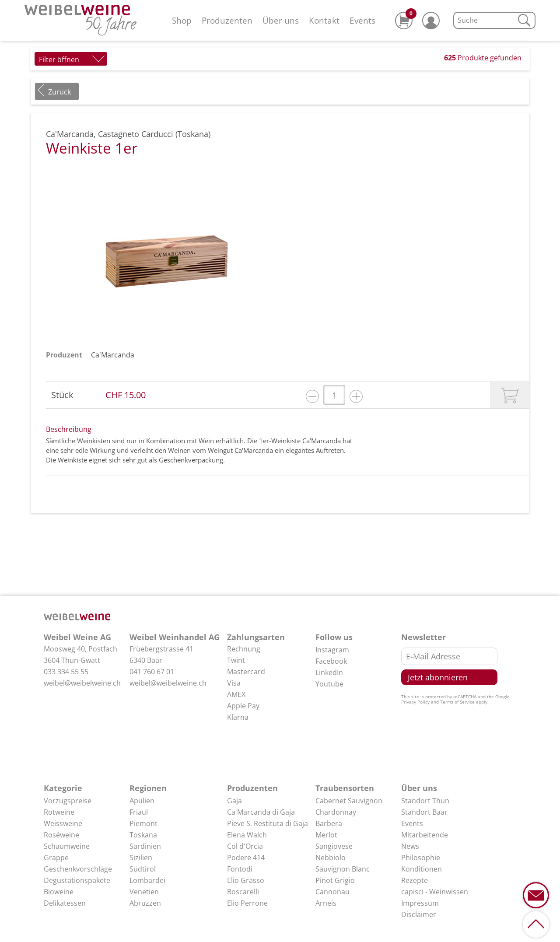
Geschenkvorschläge (78, 869)
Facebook (331, 661)
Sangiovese (334, 846)
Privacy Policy (415, 702)
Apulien (142, 801)
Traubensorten (345, 788)
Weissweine (63, 823)
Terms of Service (457, 702)
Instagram (332, 650)
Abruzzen (145, 903)
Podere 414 (246, 858)
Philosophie (421, 858)
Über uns (281, 20)
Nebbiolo (331, 858)
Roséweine (61, 835)
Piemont (143, 823)
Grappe (56, 858)
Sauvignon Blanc (343, 869)
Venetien (144, 892)
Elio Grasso (246, 880)
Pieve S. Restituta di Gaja (268, 823)
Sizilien (141, 858)
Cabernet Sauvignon (349, 801)
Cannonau (332, 892)
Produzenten (227, 20)
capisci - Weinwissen (435, 892)
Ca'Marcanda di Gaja (261, 812)
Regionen (148, 788)
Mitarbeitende (425, 835)
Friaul (139, 812)
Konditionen (422, 869)
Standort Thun (425, 801)
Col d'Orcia (245, 846)
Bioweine (59, 892)
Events (362, 20)
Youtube (329, 684)
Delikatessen (65, 903)
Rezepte (415, 880)
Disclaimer (419, 914)
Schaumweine (67, 846)
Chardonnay (336, 812)
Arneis (326, 903)
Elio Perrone (247, 903)
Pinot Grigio (335, 880)
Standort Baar (424, 812)
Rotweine (59, 812)
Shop (182, 20)
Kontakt (324, 20)
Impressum (420, 903)
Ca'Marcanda (113, 355)
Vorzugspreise (68, 801)
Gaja (234, 801)
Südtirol (143, 869)
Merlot (326, 835)
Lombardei (147, 880)
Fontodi (240, 869)
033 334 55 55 (66, 672)
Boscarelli (243, 892)
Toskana (143, 835)
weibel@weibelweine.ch (82, 683)
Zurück (59, 92)
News (410, 846)
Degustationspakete (77, 880)
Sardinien (145, 846)
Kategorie (63, 788)
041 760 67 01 (152, 672)
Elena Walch (247, 835)
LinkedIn (329, 672)
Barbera (329, 823)
